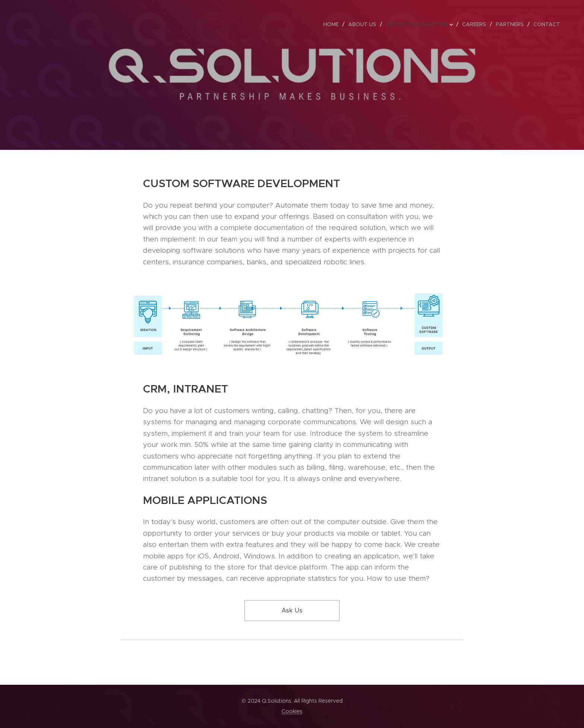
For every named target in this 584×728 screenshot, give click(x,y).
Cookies (292, 711)
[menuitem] (333, 24)
